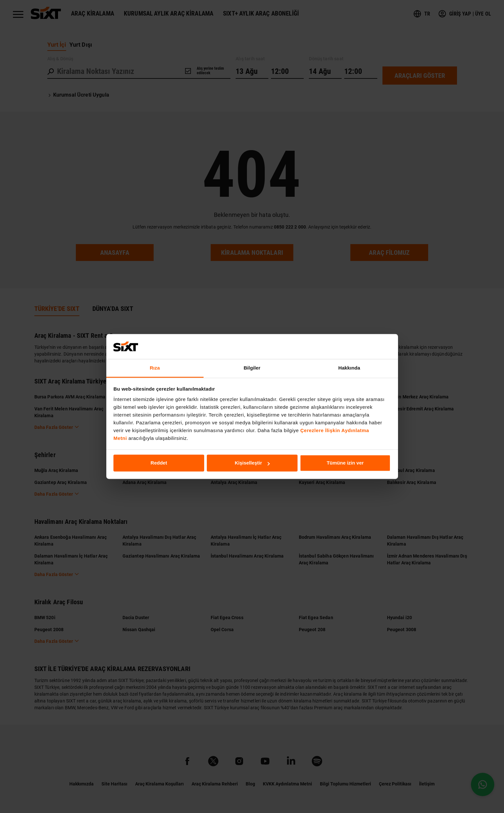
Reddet (159, 463)
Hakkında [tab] (349, 368)
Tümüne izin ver (345, 463)
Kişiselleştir (252, 463)
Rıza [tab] (155, 368)
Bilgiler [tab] (252, 368)
